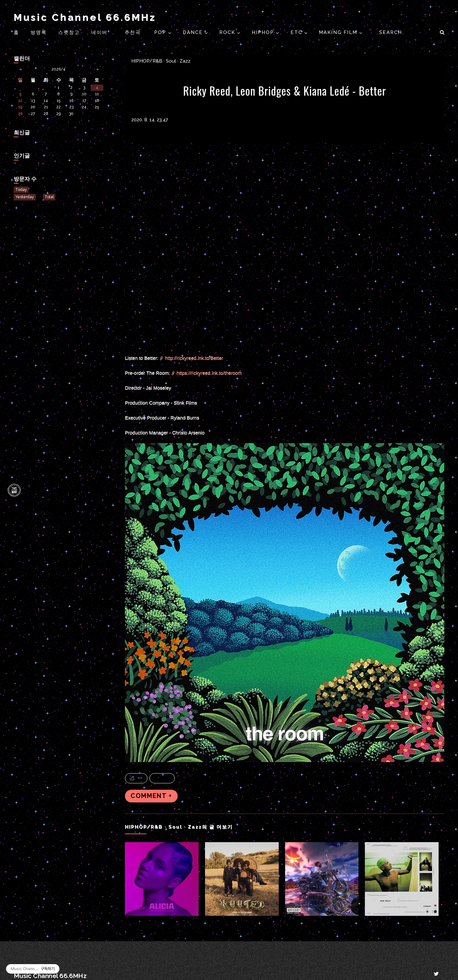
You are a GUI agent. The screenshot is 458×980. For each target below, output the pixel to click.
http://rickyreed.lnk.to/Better (194, 358)
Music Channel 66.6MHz (85, 17)
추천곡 (134, 32)
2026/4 (58, 69)
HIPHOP (264, 32)
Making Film (339, 32)
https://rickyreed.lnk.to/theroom (209, 373)
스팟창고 (69, 32)
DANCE (194, 32)
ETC (297, 32)
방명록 (39, 32)
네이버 (99, 32)
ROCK (228, 32)
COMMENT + (151, 796)
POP (161, 32)
